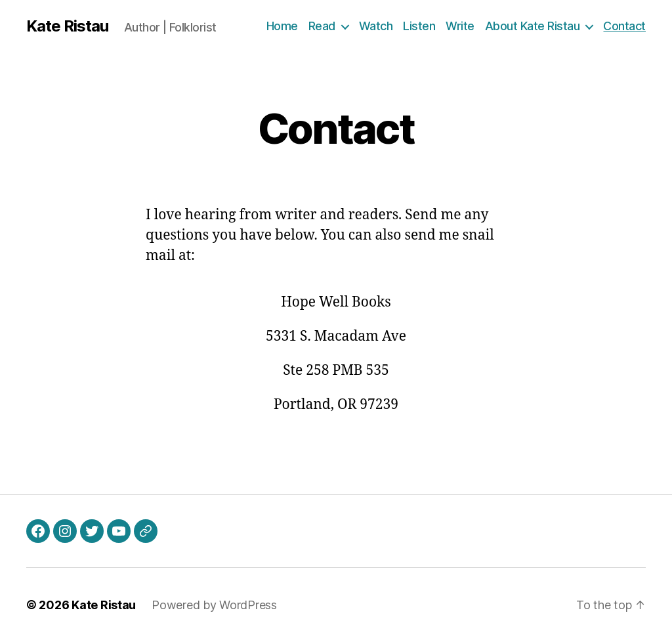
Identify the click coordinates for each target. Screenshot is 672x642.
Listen (419, 26)
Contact (624, 26)
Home (282, 26)
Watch (376, 26)
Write (460, 26)
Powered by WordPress (214, 605)
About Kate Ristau (533, 26)
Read (322, 26)
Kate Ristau (67, 26)
